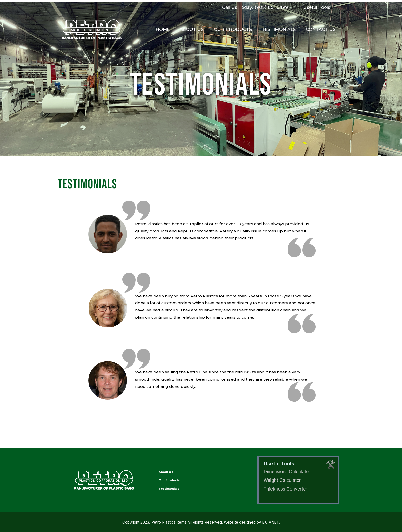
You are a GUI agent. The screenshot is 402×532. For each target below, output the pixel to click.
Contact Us (321, 29)
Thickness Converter (285, 489)
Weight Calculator (282, 480)
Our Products (236, 29)
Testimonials (281, 29)
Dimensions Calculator (287, 472)
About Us (196, 29)
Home (168, 29)
